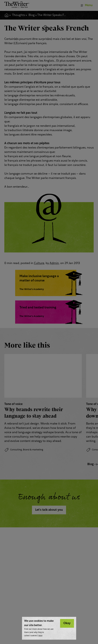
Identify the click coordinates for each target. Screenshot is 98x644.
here (40, 636)
